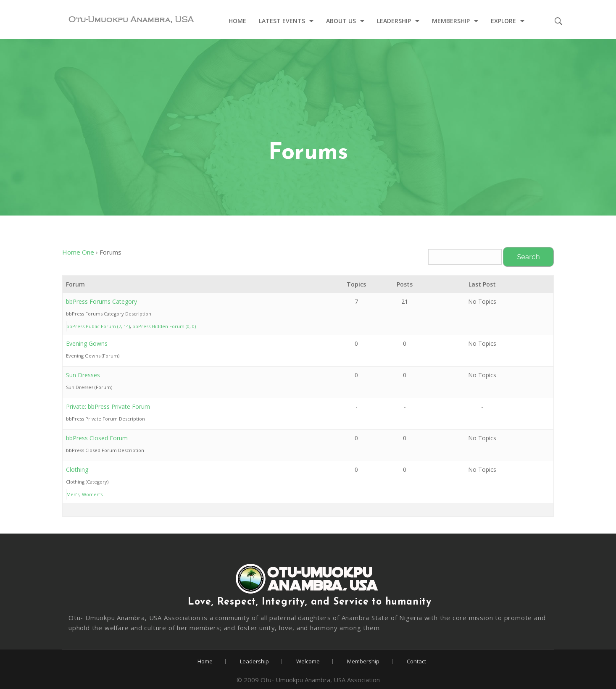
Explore (503, 21)
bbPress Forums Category (101, 301)
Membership (451, 21)
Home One (78, 252)
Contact (416, 661)
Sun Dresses (83, 375)
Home (237, 21)
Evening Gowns (87, 343)
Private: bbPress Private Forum (108, 406)
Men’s (73, 494)
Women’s (92, 494)
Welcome (308, 661)
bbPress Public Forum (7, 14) (98, 326)
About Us (341, 21)
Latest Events (282, 21)
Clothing (77, 469)
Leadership (394, 21)
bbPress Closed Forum (97, 438)
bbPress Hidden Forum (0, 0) (164, 326)
